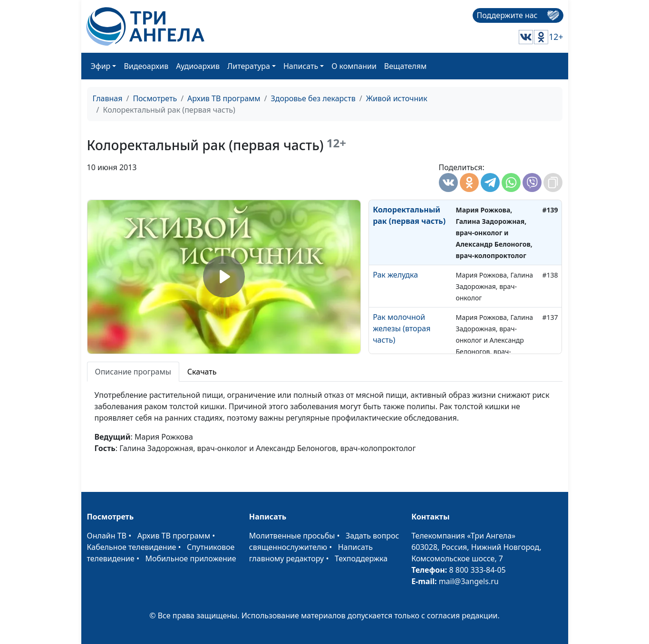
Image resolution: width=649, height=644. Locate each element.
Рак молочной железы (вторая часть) (402, 328)
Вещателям (405, 66)
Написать (301, 66)
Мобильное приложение (191, 558)
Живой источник (397, 98)
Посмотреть (155, 98)
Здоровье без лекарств (313, 98)
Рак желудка (395, 275)
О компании (354, 66)
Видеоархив (146, 66)
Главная (108, 98)
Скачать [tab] (202, 372)
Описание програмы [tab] (133, 372)
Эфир (101, 66)
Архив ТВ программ (224, 98)
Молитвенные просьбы (292, 536)
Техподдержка (361, 558)
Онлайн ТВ (107, 536)
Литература (249, 66)
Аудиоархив (198, 66)
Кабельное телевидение (132, 547)
